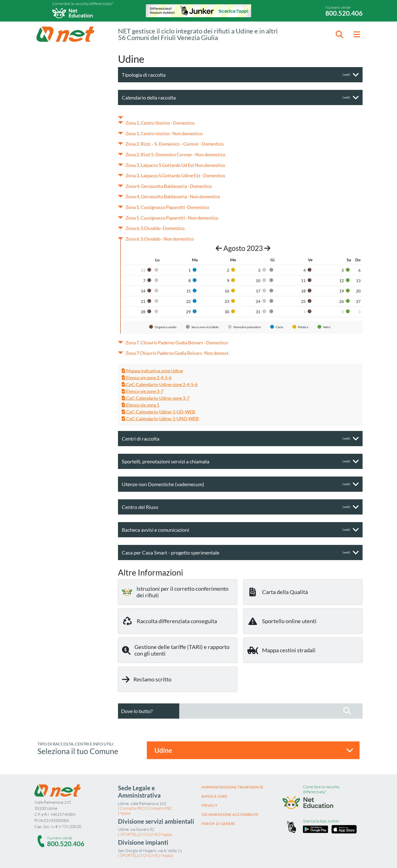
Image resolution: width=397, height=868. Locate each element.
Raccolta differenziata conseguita (170, 621)
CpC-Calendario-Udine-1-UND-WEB (160, 419)
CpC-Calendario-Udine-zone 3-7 (156, 398)
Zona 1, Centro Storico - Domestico (160, 123)
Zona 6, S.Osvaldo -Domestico (155, 228)
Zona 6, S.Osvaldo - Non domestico (160, 239)
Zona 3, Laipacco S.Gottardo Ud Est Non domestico (175, 165)
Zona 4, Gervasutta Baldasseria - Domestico (169, 186)
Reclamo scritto (147, 679)
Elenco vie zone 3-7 (143, 391)
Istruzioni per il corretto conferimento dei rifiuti (175, 592)
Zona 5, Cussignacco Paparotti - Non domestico (172, 218)
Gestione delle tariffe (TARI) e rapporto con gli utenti (176, 650)
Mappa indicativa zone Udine (152, 371)
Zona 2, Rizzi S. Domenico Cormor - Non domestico (175, 154)
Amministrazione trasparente (233, 787)
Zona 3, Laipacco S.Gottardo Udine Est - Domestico (175, 175)
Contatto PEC (160, 808)
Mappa (124, 813)
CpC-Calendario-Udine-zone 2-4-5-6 (160, 384)
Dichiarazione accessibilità (230, 814)
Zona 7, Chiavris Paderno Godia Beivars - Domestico (177, 343)
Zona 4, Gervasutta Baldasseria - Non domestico (173, 196)
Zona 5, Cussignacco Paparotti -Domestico (167, 207)
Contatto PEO (133, 808)
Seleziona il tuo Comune (78, 751)
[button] (340, 34)
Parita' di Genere (219, 824)
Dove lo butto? (137, 711)
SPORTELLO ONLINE (139, 834)
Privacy (210, 805)
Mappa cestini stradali (281, 650)
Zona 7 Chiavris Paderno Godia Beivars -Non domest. (178, 353)
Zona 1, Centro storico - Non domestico (164, 133)
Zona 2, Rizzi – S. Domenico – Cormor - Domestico (175, 144)
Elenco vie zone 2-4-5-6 (147, 378)
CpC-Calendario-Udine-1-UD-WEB (158, 412)
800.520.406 (344, 13)
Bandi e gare (214, 796)
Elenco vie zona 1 (141, 405)
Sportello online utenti (282, 621)
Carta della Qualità (278, 592)
